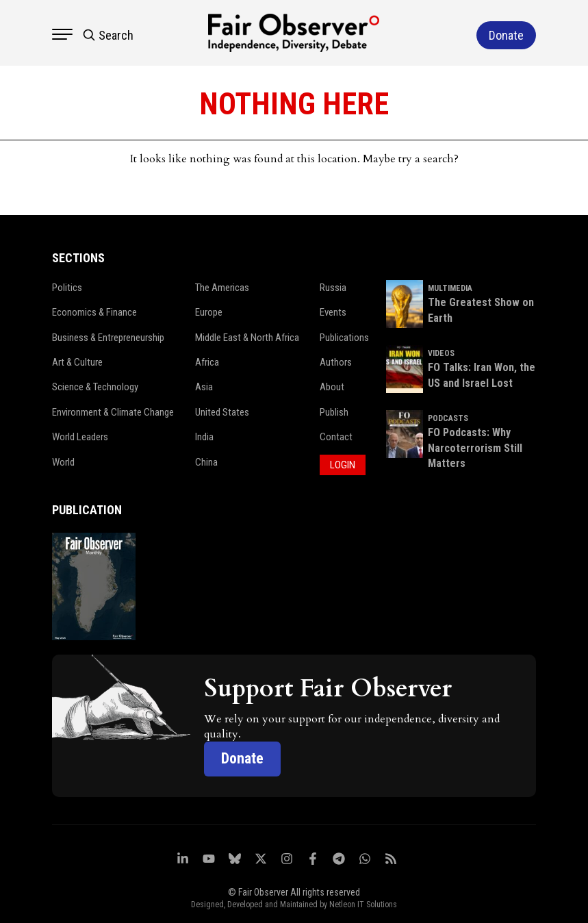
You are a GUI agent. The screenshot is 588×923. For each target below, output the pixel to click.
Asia (202, 387)
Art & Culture (77, 362)
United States (220, 412)
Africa (205, 362)
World (63, 462)
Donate (244, 750)
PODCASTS (452, 418)
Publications (342, 338)
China (204, 462)
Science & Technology (95, 387)
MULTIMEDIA (454, 288)
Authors (334, 362)
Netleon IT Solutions (363, 896)
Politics (66, 288)
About (330, 387)
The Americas (220, 288)
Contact (334, 437)
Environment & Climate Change (113, 412)
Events (331, 312)
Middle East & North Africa (245, 338)
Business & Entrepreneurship (108, 338)
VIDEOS (445, 353)
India (202, 437)
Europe (207, 312)
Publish (332, 412)
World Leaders (79, 437)
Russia (331, 288)
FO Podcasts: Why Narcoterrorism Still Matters (479, 448)
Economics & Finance (94, 312)
